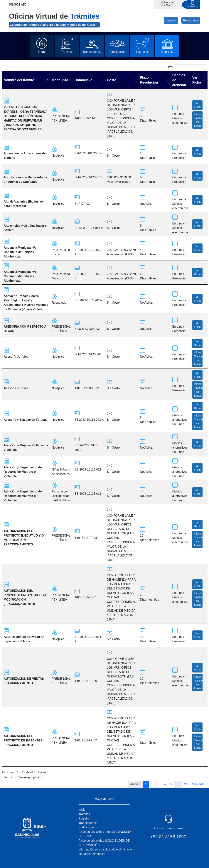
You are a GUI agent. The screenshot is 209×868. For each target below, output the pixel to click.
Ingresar (171, 20)
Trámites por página (22, 778)
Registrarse (191, 20)
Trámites (84, 814)
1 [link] (146, 784)
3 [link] (159, 784)
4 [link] (165, 784)
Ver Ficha (197, 105)
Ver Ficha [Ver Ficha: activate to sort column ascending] (197, 80)
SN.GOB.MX (17, 5)
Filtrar (186, 67)
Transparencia (88, 823)
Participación (87, 827)
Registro (84, 818)
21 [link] (186, 784)
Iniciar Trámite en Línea (198, 120)
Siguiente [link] (198, 784)
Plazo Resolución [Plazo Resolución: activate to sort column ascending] (149, 80)
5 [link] (171, 784)
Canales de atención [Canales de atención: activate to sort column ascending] (179, 80)
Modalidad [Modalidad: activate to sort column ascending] (60, 80)
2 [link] (152, 784)
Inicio (82, 810)
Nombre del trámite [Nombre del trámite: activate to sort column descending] (19, 80)
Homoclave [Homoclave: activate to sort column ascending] (83, 80)
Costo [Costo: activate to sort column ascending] (112, 80)
